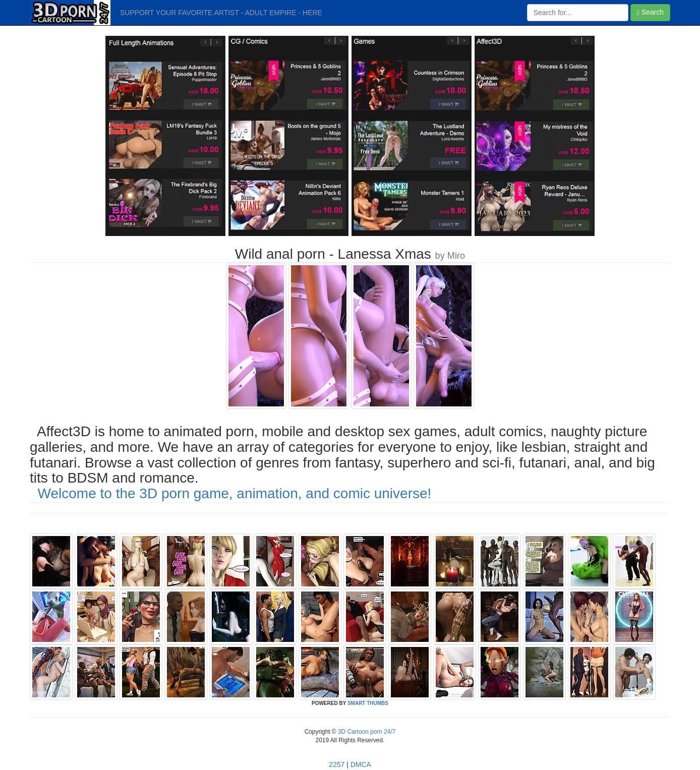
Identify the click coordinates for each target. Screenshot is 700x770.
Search (650, 12)
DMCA (361, 764)
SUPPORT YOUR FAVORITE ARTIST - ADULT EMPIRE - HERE (221, 13)
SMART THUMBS (368, 703)
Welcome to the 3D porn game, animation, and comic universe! (235, 493)
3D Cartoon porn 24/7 (366, 732)
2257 (337, 764)
